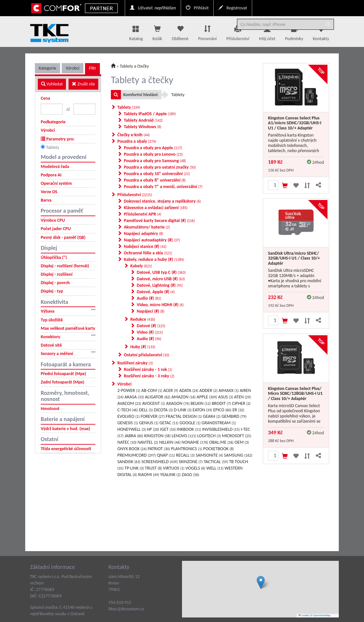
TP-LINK (134, 468)
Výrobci (73, 68)
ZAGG (190, 475)
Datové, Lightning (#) (160, 285)
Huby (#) (143, 347)
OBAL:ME (221, 442)
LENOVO (184, 436)
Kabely (141, 266)
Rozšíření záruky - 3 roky (149, 376)
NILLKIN (170, 442)
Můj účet (267, 31)
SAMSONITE (209, 455)
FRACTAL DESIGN (184, 416)
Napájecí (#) (151, 311)
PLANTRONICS (187, 449)
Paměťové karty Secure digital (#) (159, 221)
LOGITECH (209, 436)
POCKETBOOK (219, 449)
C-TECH (128, 410)
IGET (168, 429)
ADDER (209, 390)
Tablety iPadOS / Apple (150, 114)
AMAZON (183, 397)
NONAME (195, 442)
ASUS (226, 397)
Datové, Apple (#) (156, 292)
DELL (146, 410)
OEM (242, 442)
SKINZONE (191, 462)
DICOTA (163, 410)
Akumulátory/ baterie (147, 227)
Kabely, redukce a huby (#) (154, 259)
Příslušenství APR (143, 214)
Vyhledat (52, 84)
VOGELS (195, 468)
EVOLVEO (128, 416)
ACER (171, 390)
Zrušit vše (83, 84)
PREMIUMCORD (137, 455)
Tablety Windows (143, 127)
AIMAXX (229, 390)
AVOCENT (154, 403)
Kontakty (321, 31)
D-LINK (183, 410)
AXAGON (178, 403)
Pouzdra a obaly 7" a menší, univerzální (163, 187)
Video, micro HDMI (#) (160, 305)
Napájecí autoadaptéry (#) (152, 240)
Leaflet (304, 615)
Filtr (92, 68)
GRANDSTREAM (219, 423)
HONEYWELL (132, 429)
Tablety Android (143, 120)
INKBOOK (189, 429)
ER (238, 410)
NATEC (127, 442)
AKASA (134, 397)
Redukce (143, 319)
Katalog (136, 31)
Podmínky (294, 31)
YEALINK (170, 475)
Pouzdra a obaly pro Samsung (155, 161)
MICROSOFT (236, 436)
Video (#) (150, 332)
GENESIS (128, 423)
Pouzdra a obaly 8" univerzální (155, 180)
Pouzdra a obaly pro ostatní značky (160, 167)
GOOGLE (190, 423)
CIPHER (241, 403)
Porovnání (207, 31)
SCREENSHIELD (160, 462)
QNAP (166, 455)
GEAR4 (212, 416)
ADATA (189, 390)
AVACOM (129, 403)
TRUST (153, 468)
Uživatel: (153, 8)
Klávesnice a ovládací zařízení (156, 208)
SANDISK (129, 462)
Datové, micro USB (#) (161, 279)
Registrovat (233, 8)
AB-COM (152, 390)
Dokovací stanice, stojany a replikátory (162, 201)
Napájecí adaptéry (144, 233)
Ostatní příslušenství (146, 355)
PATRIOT (159, 449)
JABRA (134, 436)
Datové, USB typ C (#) (161, 272)
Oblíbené (180, 31)
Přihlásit (197, 8)
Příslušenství (238, 31)
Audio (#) (149, 298)
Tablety (53, 147)
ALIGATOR (158, 397)
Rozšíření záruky (135, 363)
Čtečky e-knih (134, 135)
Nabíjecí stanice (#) (145, 246)
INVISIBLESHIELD (221, 429)
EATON (203, 410)
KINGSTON (157, 436)
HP (153, 429)
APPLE (207, 397)
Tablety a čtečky (134, 66)
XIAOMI (149, 475)
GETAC (169, 423)
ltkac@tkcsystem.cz (126, 609)
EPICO (222, 410)
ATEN (242, 397)
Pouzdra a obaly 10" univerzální (157, 174)
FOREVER (153, 416)
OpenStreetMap (322, 615)
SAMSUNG (238, 455)
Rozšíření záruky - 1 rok (148, 369)
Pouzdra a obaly (137, 141)
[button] (261, 582)
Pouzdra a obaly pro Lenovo (153, 154)
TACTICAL (216, 462)
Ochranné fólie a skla (148, 253)
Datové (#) (151, 326)
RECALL (185, 455)
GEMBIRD (234, 416)
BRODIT (221, 403)
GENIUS (149, 423)
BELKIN (200, 403)
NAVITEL (148, 442)
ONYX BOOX (132, 449)
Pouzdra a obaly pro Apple (153, 148)
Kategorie (48, 68)
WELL (215, 468)
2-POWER (129, 390)
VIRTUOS (174, 468)
